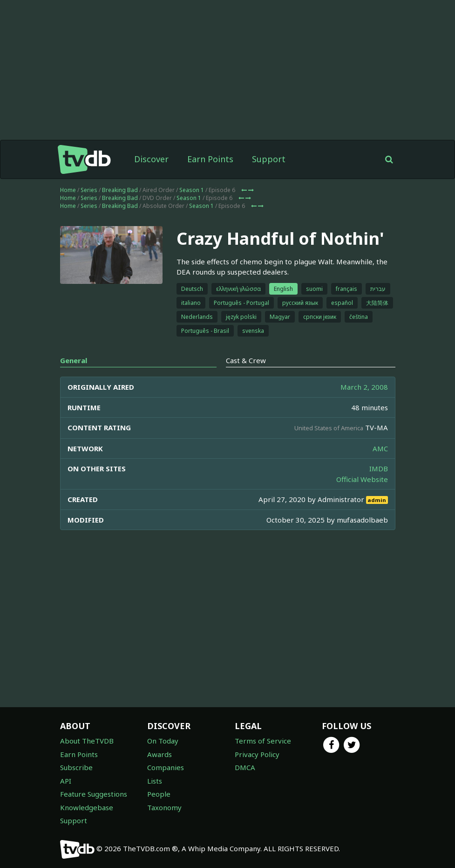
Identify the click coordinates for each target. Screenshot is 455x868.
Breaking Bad (120, 190)
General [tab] (74, 360)
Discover (151, 159)
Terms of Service (263, 741)
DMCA (245, 767)
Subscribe (76, 767)
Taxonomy (164, 807)
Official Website (362, 479)
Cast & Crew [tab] (246, 360)
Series (89, 190)
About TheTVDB (87, 741)
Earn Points (210, 159)
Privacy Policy (257, 754)
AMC (380, 448)
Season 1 (192, 190)
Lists (155, 781)
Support (269, 159)
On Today (163, 741)
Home (68, 190)
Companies (166, 767)
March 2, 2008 (364, 387)
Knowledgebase (87, 807)
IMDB (379, 468)
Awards (160, 754)
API (66, 781)
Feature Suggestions (94, 794)
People (159, 794)
